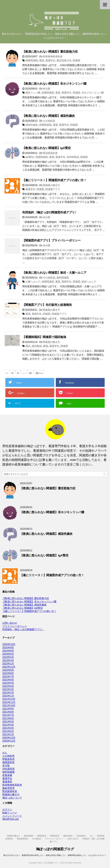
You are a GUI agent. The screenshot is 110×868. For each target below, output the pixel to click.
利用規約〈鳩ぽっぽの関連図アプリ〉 (23, 629)
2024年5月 (8, 654)
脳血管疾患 (8, 788)
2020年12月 (9, 738)
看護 (42, 60)
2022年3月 (8, 689)
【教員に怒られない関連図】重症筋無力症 (50, 52)
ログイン (7, 810)
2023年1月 (8, 664)
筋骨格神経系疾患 (53, 56)
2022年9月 (8, 670)
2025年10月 (9, 644)
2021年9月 (8, 709)
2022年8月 (8, 673)
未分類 (47, 89)
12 (30, 373)
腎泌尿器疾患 (50, 153)
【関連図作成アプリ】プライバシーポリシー (51, 240)
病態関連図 (32, 60)
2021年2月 (8, 731)
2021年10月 (9, 705)
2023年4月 (8, 660)
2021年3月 (8, 728)
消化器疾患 (8, 769)
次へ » (39, 373)
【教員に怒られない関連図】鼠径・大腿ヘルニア (54, 273)
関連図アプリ (53, 189)
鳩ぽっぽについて (12, 798)
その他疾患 (49, 121)
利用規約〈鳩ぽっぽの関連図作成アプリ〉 (50, 212)
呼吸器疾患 (8, 759)
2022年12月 (9, 667)
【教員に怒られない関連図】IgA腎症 (47, 148)
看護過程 (7, 782)
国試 (28, 346)
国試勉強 (37, 346)
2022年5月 (8, 683)
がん (5, 753)
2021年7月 (8, 715)
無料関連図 (63, 278)
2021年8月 (8, 712)
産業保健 (7, 775)
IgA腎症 (30, 157)
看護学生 (50, 60)
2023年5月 (8, 657)
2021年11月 (9, 702)
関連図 (77, 60)
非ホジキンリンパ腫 (93, 93)
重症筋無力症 (64, 60)
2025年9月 (8, 648)
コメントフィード (12, 816)
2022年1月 (8, 696)
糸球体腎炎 (73, 157)
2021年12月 (9, 699)
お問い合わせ (10, 623)
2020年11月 (9, 741)
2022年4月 (8, 686)
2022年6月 (8, 680)
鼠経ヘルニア (89, 282)
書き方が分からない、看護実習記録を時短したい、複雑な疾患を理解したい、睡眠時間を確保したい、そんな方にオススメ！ (55, 855)
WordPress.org (10, 819)
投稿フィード (10, 813)
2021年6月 (8, 718)
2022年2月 (8, 693)
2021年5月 (8, 722)
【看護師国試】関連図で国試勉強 (44, 337)
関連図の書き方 (51, 185)
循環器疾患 (8, 762)
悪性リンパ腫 (33, 93)
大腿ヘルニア (33, 282)
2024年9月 (8, 651)
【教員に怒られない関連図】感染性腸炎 (49, 116)
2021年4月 (8, 725)
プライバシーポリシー (15, 626)
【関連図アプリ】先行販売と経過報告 (47, 305)
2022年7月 (8, 676)
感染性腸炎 (32, 125)
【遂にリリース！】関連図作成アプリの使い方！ (54, 180)
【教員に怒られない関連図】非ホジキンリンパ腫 (54, 84)
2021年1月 (8, 734)
